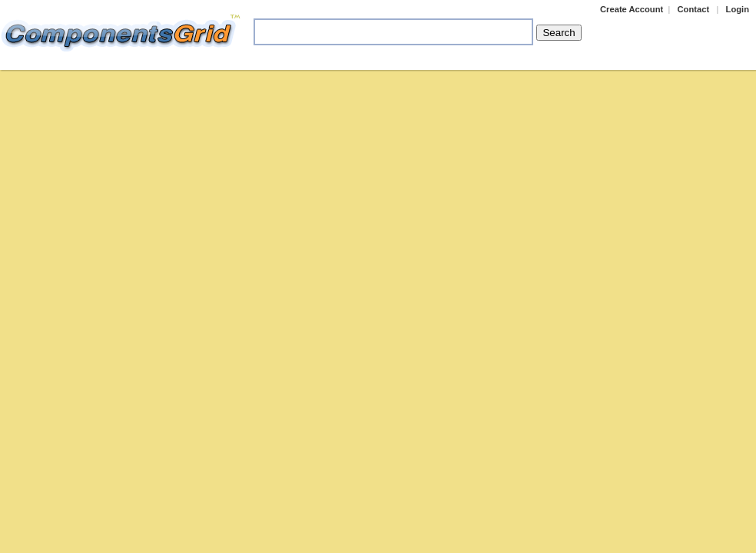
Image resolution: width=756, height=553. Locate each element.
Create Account (632, 9)
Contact (694, 9)
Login (738, 9)
